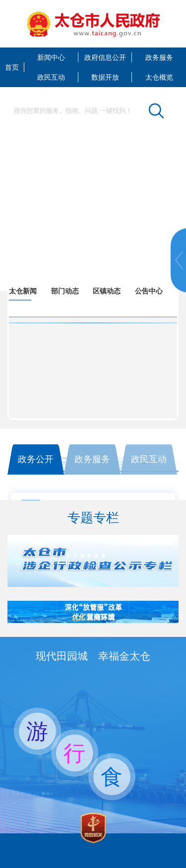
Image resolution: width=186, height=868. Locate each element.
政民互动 (51, 77)
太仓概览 (159, 77)
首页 (12, 67)
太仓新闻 (23, 291)
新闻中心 (51, 57)
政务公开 (36, 459)
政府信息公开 (105, 57)
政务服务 (159, 57)
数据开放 (105, 77)
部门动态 (65, 291)
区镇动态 (107, 291)
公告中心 (149, 291)
